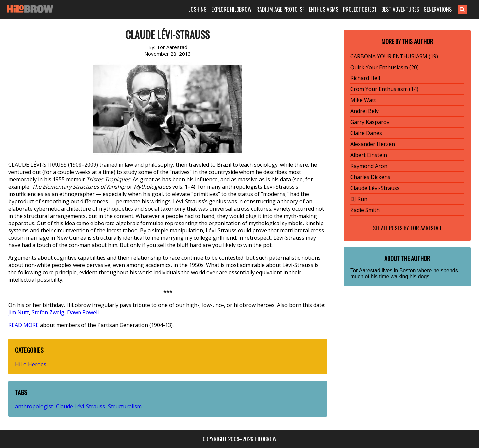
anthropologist (34, 406)
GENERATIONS (438, 9)
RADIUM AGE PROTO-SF (280, 9)
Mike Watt (363, 100)
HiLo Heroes (31, 364)
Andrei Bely (364, 111)
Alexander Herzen (373, 144)
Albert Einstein (369, 155)
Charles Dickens (370, 177)
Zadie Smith (365, 210)
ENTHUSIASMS (324, 9)
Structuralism (125, 406)
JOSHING (198, 9)
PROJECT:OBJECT (360, 9)
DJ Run (359, 199)
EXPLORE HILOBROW (232, 9)
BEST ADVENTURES (400, 9)
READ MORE (23, 325)
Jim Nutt (19, 312)
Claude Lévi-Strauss (80, 406)
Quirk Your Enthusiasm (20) (385, 67)
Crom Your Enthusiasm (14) (384, 89)
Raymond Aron (369, 166)
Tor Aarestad (426, 228)
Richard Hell (365, 78)
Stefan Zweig (48, 312)
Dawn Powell (83, 312)
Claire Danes (366, 133)
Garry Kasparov (370, 122)
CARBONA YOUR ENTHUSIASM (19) (394, 56)
